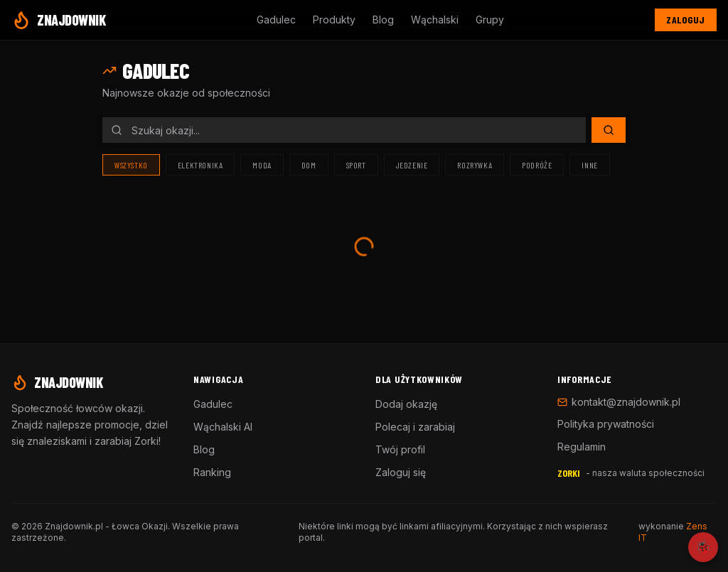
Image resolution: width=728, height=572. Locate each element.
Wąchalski (435, 20)
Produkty (334, 20)
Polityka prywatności (606, 424)
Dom (309, 165)
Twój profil (400, 449)
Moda (262, 165)
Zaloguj (686, 20)
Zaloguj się (401, 472)
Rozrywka (475, 165)
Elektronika (200, 165)
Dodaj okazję (406, 404)
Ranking (212, 472)
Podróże (537, 165)
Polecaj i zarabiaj (415, 427)
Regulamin (582, 447)
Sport (356, 165)
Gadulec (276, 20)
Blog (383, 20)
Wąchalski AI (223, 427)
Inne (589, 165)
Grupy (490, 20)
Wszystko (131, 165)
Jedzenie (412, 165)
